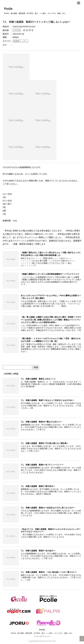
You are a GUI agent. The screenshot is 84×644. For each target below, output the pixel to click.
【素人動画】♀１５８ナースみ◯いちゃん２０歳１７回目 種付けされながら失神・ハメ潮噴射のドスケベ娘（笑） (51, 340)
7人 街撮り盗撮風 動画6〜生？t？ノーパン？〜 (42, 465)
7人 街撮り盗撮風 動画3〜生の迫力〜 (38, 551)
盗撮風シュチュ (20, 41)
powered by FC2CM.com (46, 641)
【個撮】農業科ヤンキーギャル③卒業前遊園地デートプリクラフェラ (50, 274)
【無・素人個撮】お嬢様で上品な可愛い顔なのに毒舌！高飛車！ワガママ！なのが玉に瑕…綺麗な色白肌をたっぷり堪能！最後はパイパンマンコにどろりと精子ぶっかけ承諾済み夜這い (51, 320)
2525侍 (17, 30)
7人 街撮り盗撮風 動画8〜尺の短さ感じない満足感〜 (44, 443)
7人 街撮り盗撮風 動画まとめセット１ (38, 379)
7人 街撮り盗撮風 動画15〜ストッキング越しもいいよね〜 (36, 22)
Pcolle (8, 9)
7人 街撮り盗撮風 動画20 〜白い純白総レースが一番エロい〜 (49, 572)
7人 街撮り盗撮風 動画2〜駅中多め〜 (38, 486)
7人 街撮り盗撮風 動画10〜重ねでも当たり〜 (41, 422)
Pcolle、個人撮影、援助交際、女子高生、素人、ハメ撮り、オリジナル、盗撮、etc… (42, 633)
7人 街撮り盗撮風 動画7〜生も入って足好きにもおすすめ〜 (47, 400)
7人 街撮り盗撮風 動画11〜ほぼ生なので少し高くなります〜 (48, 508)
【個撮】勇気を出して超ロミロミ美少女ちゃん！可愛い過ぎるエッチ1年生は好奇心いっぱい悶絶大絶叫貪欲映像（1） (51, 254)
